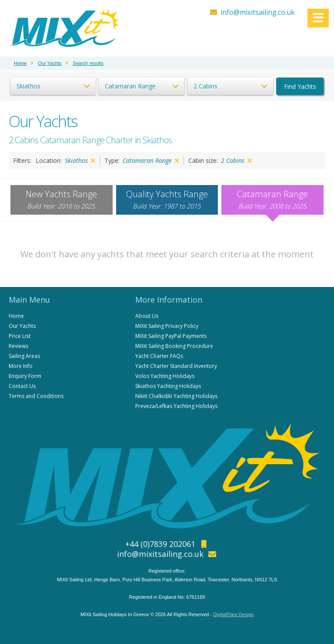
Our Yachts (22, 326)
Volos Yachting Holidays (165, 376)
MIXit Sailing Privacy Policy (167, 326)
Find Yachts (300, 86)
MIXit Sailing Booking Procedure (174, 346)
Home (16, 316)
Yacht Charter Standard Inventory (176, 366)
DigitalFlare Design (233, 614)
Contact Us (22, 386)
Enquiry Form (25, 376)
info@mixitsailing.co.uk (258, 12)
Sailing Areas (24, 356)
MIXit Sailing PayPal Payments (171, 336)
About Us (147, 316)
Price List (20, 336)
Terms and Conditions (36, 396)
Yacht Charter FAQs (159, 356)
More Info (21, 366)
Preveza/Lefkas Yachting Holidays (176, 406)
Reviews (18, 346)
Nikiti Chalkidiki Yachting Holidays (176, 396)
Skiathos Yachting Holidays (168, 386)
